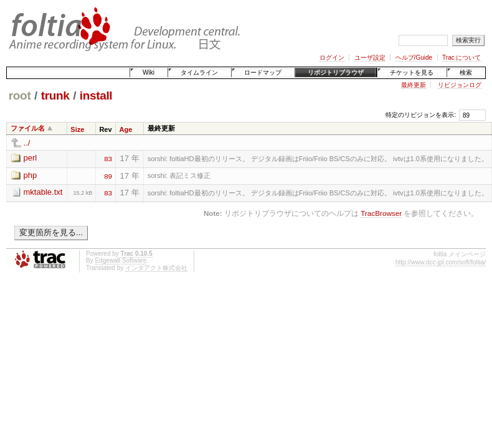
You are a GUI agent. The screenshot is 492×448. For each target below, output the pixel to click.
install (96, 96)
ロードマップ (263, 72)
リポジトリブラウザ (336, 72)
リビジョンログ (460, 85)
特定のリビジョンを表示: (421, 115)
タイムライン (199, 72)
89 (108, 175)
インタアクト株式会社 (156, 268)
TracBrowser (381, 213)
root (20, 96)
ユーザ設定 (370, 58)
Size (77, 129)
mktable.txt (43, 192)
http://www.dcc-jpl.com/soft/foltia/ (441, 262)
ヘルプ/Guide (414, 58)
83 (108, 158)
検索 (466, 72)
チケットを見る (412, 72)
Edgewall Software (121, 260)
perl (31, 158)
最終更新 (414, 85)
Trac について (461, 58)
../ (27, 143)
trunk (55, 96)
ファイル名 (28, 128)
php (31, 175)
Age (126, 129)
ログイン (332, 58)
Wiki (149, 72)
